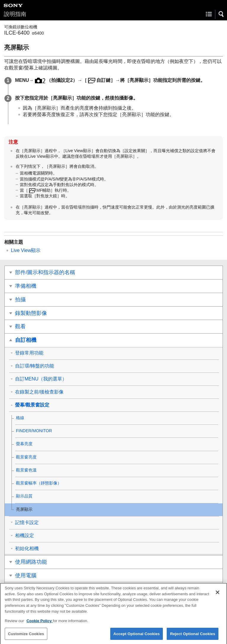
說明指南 (15, 14)
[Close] (218, 596)
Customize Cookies (26, 637)
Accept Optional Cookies (137, 637)
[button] (221, 14)
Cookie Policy (40, 624)
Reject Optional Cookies (193, 637)
